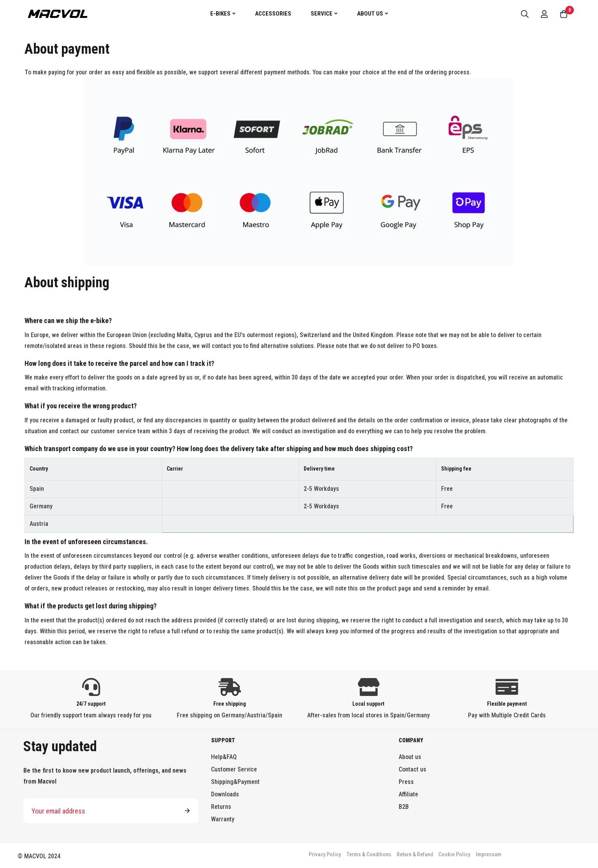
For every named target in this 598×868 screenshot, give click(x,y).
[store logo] (58, 14)
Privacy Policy (325, 854)
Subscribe (187, 811)
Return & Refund (415, 854)
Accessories (273, 14)
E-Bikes (220, 14)
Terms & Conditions (369, 854)
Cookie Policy (454, 854)
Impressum (489, 854)
